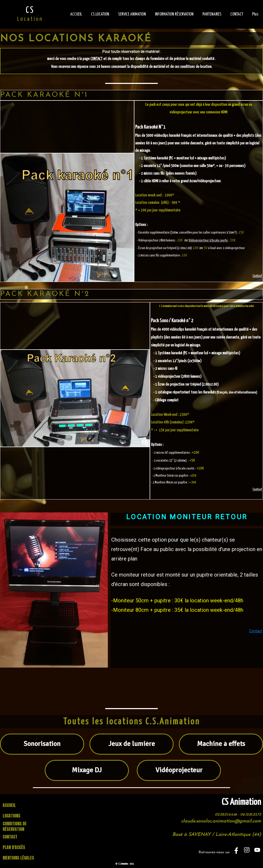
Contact (257, 276)
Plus (255, 14)
